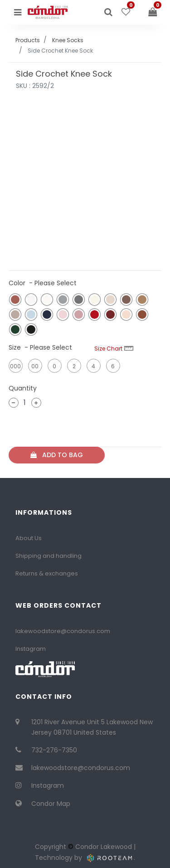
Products (28, 40)
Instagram (31, 649)
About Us (29, 538)
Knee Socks (68, 40)
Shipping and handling (49, 556)
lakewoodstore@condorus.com (63, 631)
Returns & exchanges (47, 573)
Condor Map (51, 804)
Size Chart (114, 348)
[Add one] (36, 403)
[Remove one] (14, 403)
